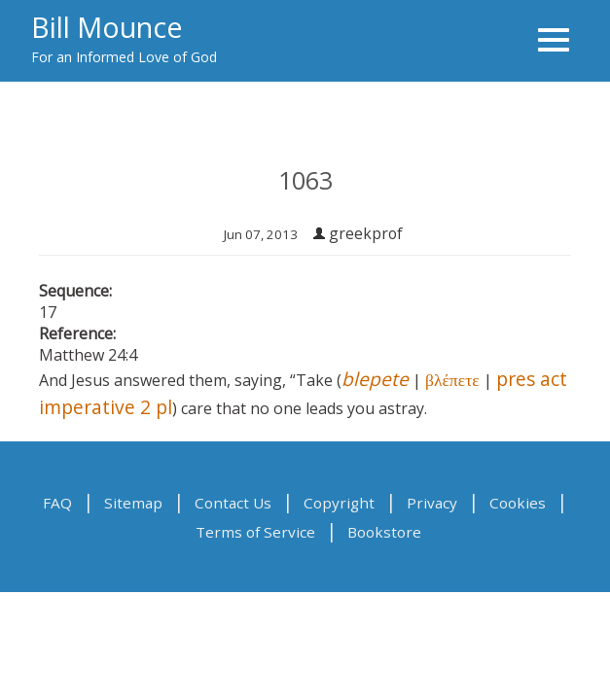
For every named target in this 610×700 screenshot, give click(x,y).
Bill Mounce (107, 27)
